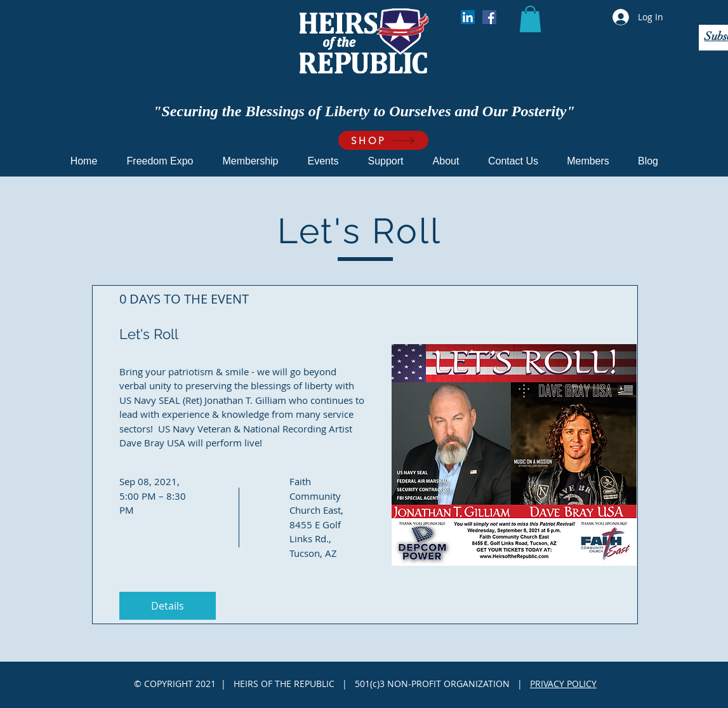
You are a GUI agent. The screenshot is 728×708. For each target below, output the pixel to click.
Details (168, 606)
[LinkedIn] (468, 17)
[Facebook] (489, 17)
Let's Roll (149, 334)
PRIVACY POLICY (563, 684)
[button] (530, 19)
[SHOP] (383, 140)
